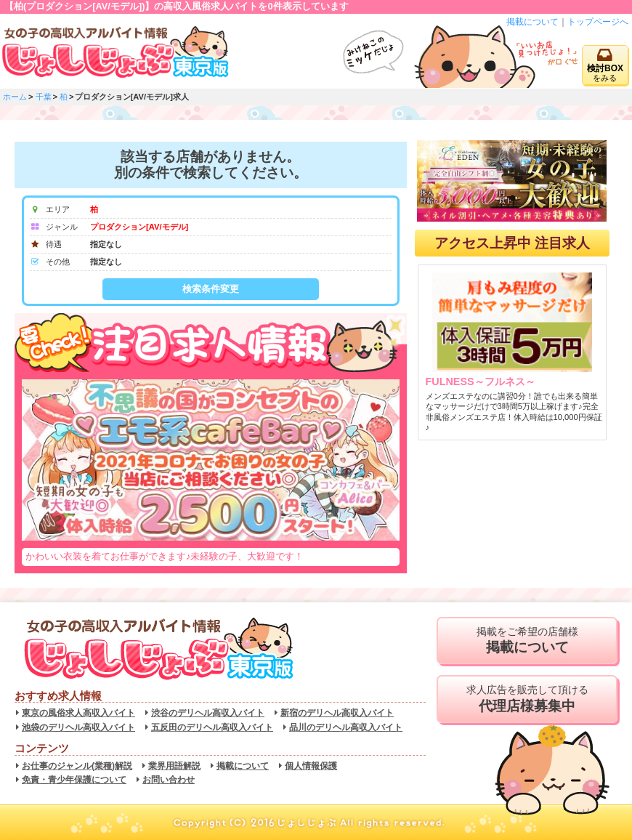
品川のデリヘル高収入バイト (346, 727)
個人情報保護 (311, 766)
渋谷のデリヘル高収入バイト (208, 713)
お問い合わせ (169, 780)
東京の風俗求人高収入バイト (78, 713)
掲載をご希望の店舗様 (527, 641)
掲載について (532, 22)
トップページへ (598, 22)
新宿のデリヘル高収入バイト (337, 713)
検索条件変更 (211, 289)
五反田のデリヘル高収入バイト (212, 727)
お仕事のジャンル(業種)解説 (77, 766)
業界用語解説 (174, 766)
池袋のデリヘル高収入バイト (78, 727)
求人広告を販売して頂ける (527, 699)
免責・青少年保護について (74, 780)
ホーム (15, 97)
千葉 (44, 97)
